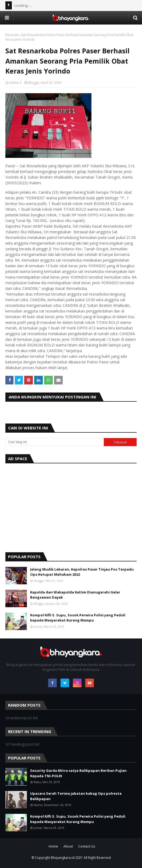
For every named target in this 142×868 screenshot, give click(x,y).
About (68, 846)
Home (53, 846)
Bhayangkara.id (63, 858)
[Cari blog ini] (55, 442)
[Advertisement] (71, 506)
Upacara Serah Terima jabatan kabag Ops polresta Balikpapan (76, 796)
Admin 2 (15, 83)
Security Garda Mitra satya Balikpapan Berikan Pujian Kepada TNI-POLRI (78, 773)
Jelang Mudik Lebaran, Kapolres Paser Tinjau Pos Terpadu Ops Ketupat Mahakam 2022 (82, 572)
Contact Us (87, 846)
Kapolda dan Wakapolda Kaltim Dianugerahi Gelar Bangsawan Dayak (75, 595)
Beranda (12, 35)
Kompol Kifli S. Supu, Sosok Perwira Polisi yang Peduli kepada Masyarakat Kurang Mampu (78, 618)
